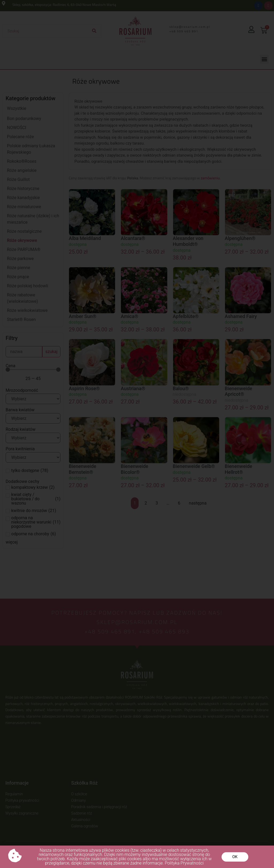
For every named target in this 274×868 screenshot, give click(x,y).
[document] (137, 434)
